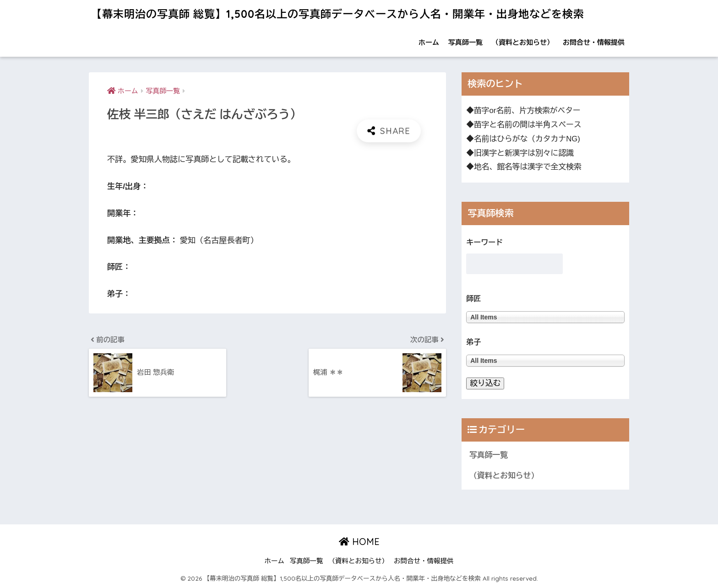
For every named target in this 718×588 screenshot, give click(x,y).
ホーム (429, 42)
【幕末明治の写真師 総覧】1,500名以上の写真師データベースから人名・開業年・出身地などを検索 (338, 14)
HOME (359, 542)
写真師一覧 (465, 42)
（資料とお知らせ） (523, 42)
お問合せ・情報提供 (594, 42)
